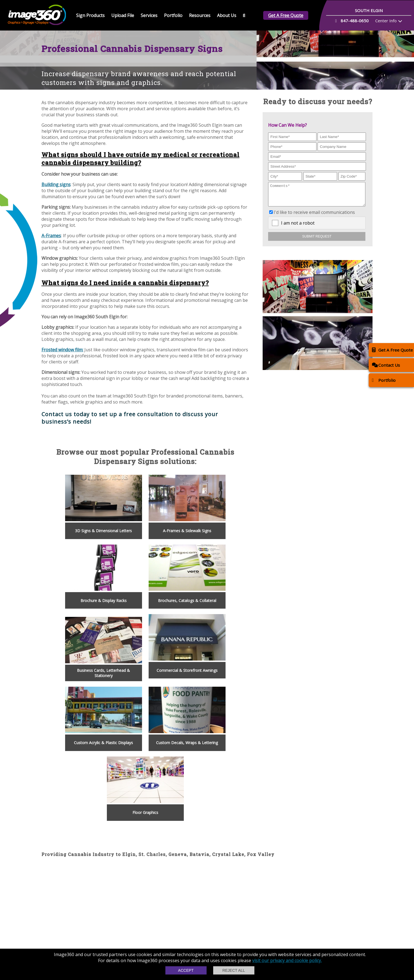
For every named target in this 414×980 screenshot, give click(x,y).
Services (149, 15)
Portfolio (173, 15)
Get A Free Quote (286, 15)
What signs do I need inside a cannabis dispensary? (125, 283)
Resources (200, 15)
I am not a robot (298, 227)
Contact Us (386, 365)
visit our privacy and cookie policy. (287, 960)
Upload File (123, 15)
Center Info (386, 21)
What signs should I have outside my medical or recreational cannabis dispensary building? (141, 159)
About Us (227, 15)
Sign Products (90, 15)
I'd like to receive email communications (314, 216)
